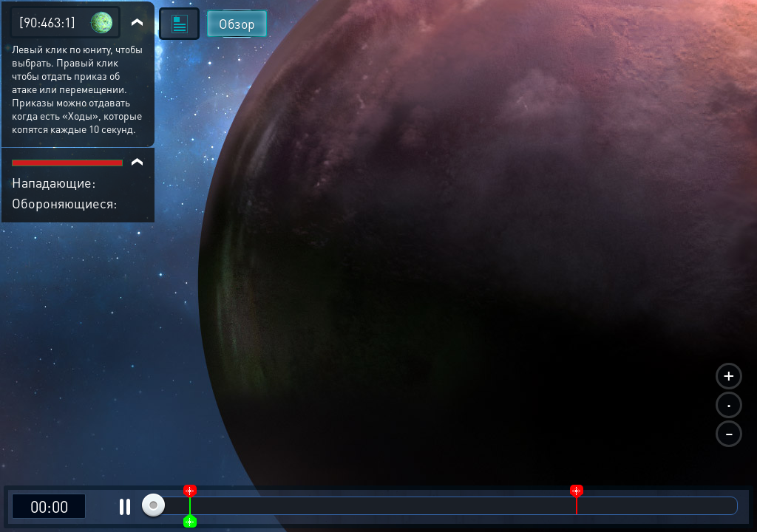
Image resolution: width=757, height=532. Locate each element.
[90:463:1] (47, 22)
